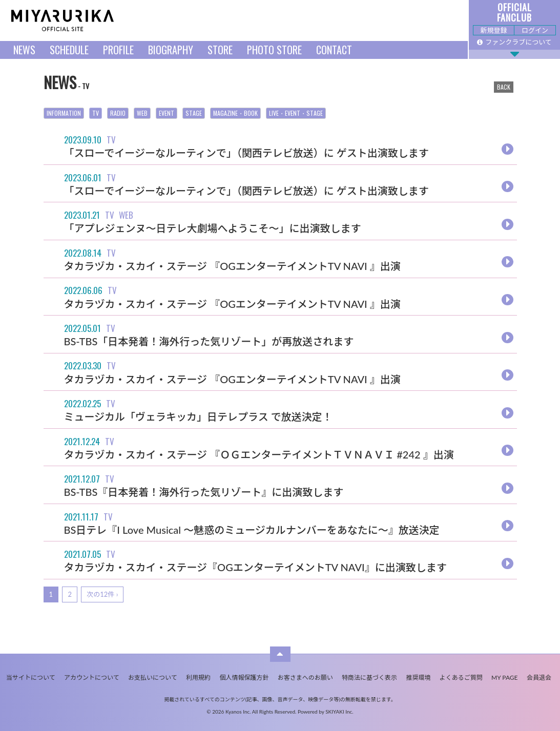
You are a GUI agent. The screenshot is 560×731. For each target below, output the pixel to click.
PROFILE (118, 50)
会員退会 (539, 677)
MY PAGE (504, 677)
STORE (220, 50)
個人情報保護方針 (244, 677)
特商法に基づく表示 (369, 677)
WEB (142, 113)
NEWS (24, 50)
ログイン (535, 30)
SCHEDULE (69, 50)
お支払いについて (153, 677)
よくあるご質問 (461, 677)
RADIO (118, 113)
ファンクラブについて (514, 42)
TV (96, 113)
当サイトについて (31, 677)
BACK (504, 87)
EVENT (167, 113)
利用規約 (198, 677)
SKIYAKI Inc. (339, 712)
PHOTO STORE (274, 50)
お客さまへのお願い (305, 677)
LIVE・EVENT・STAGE (296, 113)
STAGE (194, 113)
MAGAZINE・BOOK (235, 113)
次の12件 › (102, 594)
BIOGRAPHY (171, 50)
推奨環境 (418, 677)
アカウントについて (92, 677)
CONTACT (334, 50)
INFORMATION (64, 113)
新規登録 (493, 30)
